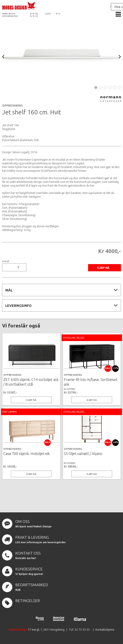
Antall (6, 261)
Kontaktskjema (105, 630)
